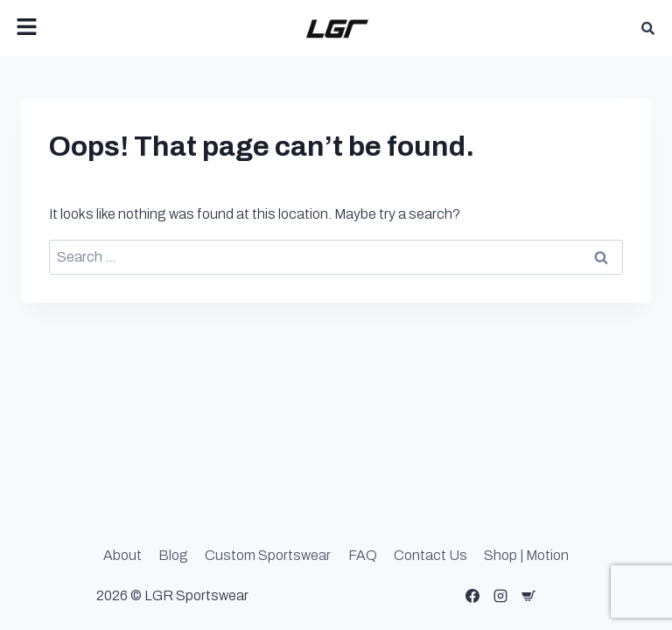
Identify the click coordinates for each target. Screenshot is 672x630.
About (122, 555)
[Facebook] (472, 596)
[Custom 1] (528, 596)
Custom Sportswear (268, 555)
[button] (118, 28)
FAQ (363, 555)
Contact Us (430, 555)
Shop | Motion (526, 555)
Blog (173, 555)
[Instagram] (500, 596)
